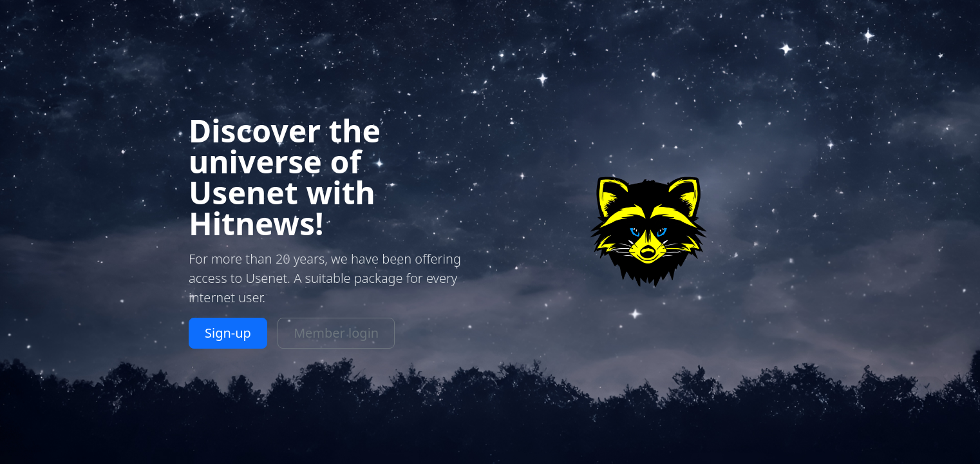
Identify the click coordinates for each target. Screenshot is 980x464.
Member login (336, 333)
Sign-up (228, 333)
